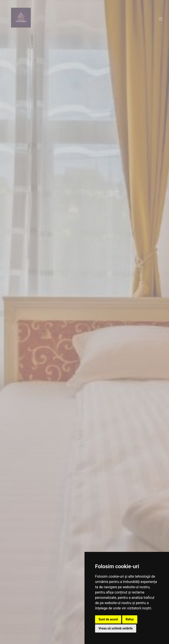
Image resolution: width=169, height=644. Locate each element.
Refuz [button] (130, 619)
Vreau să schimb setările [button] (116, 628)
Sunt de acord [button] (108, 619)
